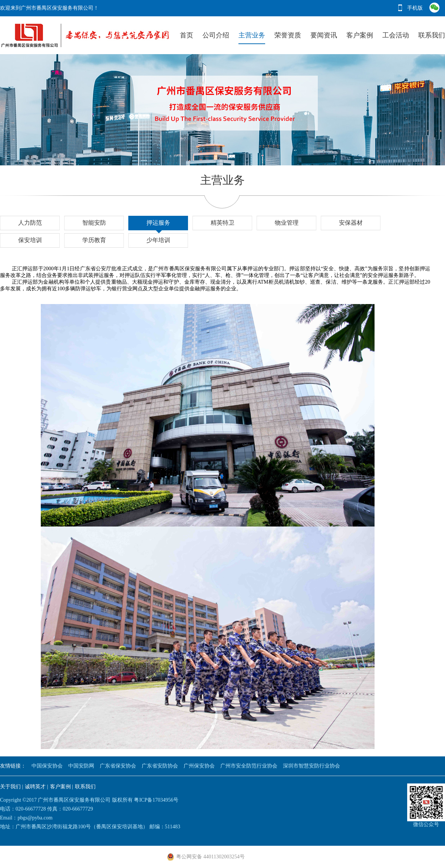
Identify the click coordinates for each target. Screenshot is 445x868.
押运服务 (158, 223)
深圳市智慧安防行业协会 (311, 766)
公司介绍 (216, 35)
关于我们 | (11, 787)
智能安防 (94, 223)
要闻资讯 (324, 35)
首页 (187, 35)
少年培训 (158, 240)
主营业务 (252, 35)
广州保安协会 (199, 766)
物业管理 (287, 223)
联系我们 (432, 35)
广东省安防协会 (160, 766)
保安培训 (30, 240)
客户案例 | (62, 787)
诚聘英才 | (36, 787)
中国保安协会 (47, 766)
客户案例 (360, 35)
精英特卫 (222, 223)
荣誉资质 (288, 35)
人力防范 (30, 223)
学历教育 (94, 240)
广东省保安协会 (118, 766)
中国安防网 (81, 766)
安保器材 (351, 223)
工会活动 (396, 35)
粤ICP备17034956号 (156, 800)
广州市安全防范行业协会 (249, 766)
